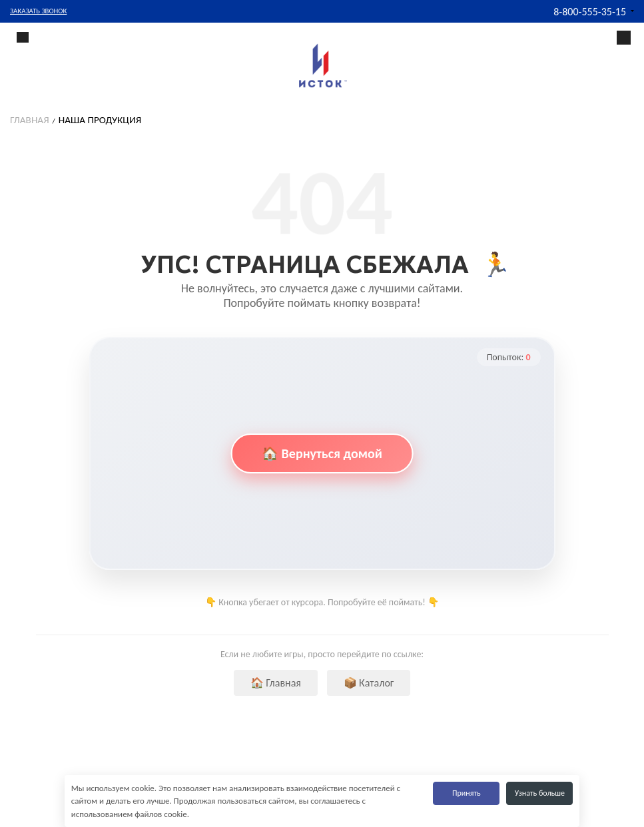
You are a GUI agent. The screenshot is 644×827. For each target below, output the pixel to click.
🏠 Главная (276, 683)
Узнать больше (540, 793)
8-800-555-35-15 (590, 12)
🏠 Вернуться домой (322, 453)
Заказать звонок (38, 11)
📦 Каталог (369, 683)
